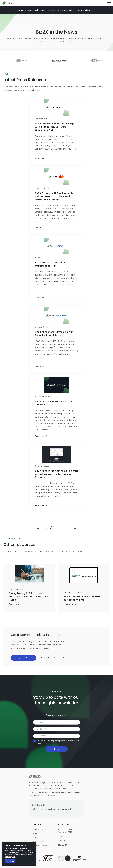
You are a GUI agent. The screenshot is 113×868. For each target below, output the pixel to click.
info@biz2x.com (65, 836)
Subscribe (57, 749)
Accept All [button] (10, 861)
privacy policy (10, 857)
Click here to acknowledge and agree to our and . (58, 742)
